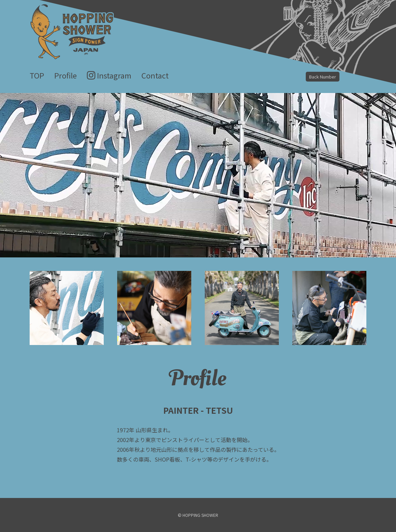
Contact (155, 75)
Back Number (323, 77)
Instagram (114, 75)
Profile (65, 75)
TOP (37, 75)
